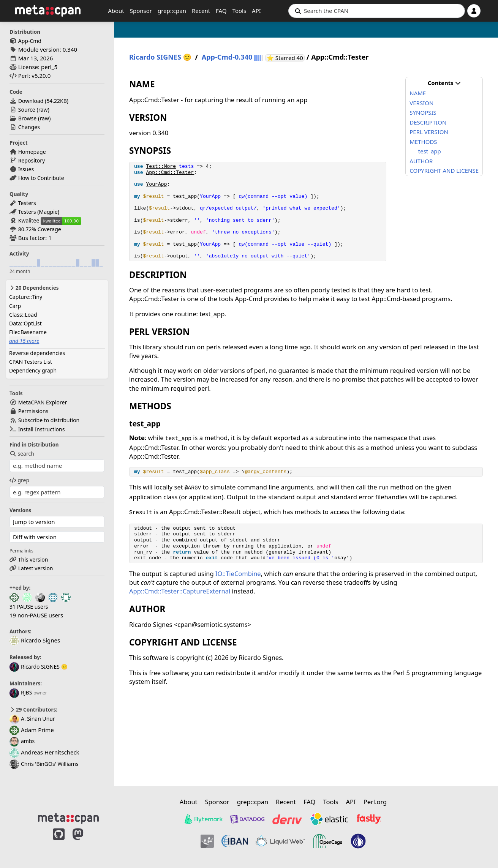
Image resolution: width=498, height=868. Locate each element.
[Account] (474, 11)
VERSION (421, 103)
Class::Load (23, 315)
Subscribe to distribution (49, 420)
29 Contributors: (33, 710)
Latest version (36, 568)
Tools (240, 11)
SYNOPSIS (423, 112)
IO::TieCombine (238, 574)
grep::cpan (172, 11)
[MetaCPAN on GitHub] (59, 842)
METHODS (423, 142)
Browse (27, 118)
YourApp (156, 184)
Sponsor (141, 11)
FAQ (221, 11)
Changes (29, 127)
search (22, 454)
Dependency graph (33, 370)
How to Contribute (41, 178)
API (256, 11)
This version (33, 559)
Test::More (161, 166)
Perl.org (375, 802)
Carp (15, 306)
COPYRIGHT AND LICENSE (444, 170)
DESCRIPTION (428, 122)
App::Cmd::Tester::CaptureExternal (180, 591)
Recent (201, 11)
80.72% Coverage (40, 229)
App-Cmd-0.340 (227, 57)
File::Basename (28, 332)
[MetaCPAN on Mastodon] (85, 842)
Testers (27, 203)
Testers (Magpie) (39, 212)
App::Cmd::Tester (170, 173)
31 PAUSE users (29, 607)
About (116, 11)
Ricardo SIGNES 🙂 (39, 667)
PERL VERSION (429, 132)
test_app (430, 151)
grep (19, 480)
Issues (26, 169)
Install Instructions (42, 429)
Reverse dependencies (37, 353)
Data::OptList (25, 323)
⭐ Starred (286, 58)
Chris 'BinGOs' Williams (44, 764)
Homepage (32, 152)
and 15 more (24, 341)
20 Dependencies (34, 288)
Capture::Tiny (26, 297)
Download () (43, 101)
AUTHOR (421, 161)
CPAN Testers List (31, 362)
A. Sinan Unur (32, 719)
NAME (418, 93)
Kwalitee (29, 220)
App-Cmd (30, 41)
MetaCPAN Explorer (43, 402)
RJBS (21, 692)
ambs (22, 741)
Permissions (33, 411)
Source (27, 110)
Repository (32, 160)
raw (43, 110)
